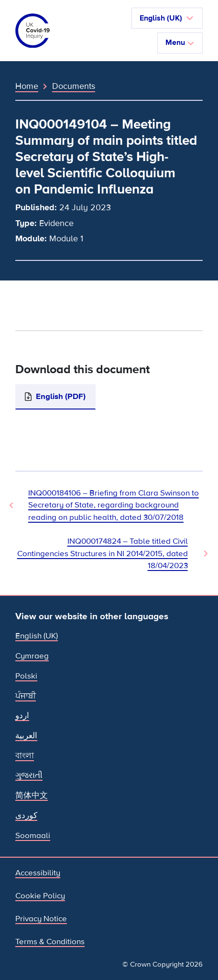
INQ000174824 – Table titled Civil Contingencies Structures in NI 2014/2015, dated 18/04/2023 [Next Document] (103, 553)
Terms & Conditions (50, 942)
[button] (167, 18)
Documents (74, 86)
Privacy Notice (41, 919)
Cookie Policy (40, 896)
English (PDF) (61, 396)
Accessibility (38, 873)
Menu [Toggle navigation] (180, 43)
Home (27, 86)
